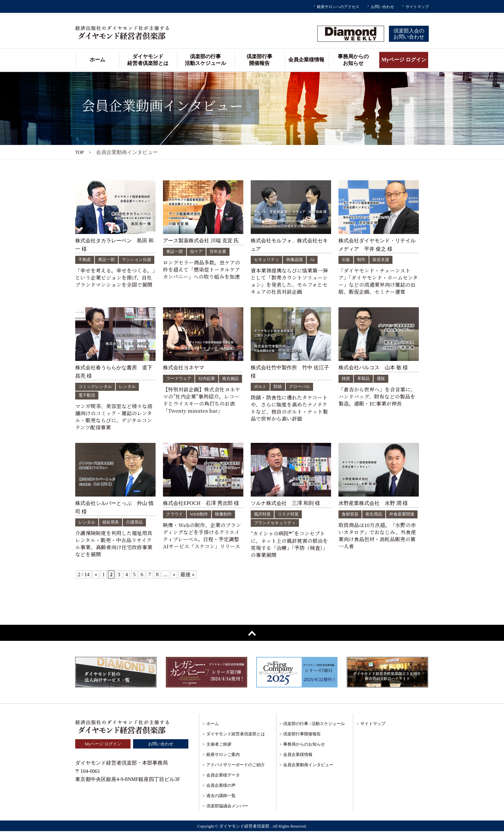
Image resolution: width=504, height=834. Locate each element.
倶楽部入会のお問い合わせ (409, 34)
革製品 (364, 380)
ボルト (261, 388)
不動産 (85, 260)
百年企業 (221, 251)
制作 (362, 260)
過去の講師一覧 (221, 798)
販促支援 (383, 260)
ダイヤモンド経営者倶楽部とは (148, 60)
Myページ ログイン (404, 60)
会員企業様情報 (306, 60)
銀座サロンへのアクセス (338, 7)
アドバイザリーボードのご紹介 (236, 768)
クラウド (175, 516)
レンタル (130, 388)
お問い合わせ (382, 7)
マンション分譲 (94, 268)
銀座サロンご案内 (223, 757)
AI (315, 260)
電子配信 (87, 397)
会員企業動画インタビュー (308, 768)
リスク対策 (290, 516)
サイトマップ (417, 7)
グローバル (302, 388)
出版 (346, 260)
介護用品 (138, 524)
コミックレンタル (96, 388)
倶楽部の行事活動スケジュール (205, 60)
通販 (383, 380)
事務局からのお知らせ (353, 60)
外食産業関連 (355, 525)
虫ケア (198, 251)
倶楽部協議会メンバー (227, 809)
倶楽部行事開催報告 (259, 60)
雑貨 (346, 380)
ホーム (97, 60)
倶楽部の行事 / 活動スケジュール (314, 726)
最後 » (188, 577)
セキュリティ (267, 260)
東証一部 (108, 260)
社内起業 (209, 380)
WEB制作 (201, 516)
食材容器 (351, 516)
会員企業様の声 (221, 788)
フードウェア (180, 380)
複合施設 (175, 389)
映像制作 (226, 516)
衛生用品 (376, 516)
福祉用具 (113, 524)
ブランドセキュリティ (276, 525)
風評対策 (263, 516)
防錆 (279, 388)
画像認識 (297, 260)
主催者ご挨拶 (219, 747)
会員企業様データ (223, 778)
